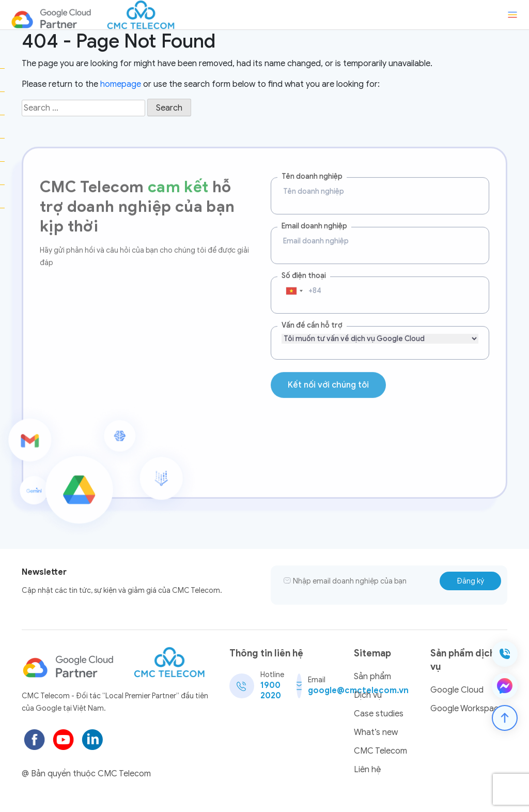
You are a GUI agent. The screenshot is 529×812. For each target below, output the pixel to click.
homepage (121, 84)
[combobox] (294, 283)
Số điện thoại (304, 267)
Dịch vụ (368, 695)
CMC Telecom (380, 751)
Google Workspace (467, 709)
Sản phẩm (372, 677)
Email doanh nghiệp (314, 218)
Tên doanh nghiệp (312, 168)
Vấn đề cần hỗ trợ (312, 317)
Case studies (379, 714)
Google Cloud (457, 690)
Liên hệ (367, 770)
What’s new (376, 732)
